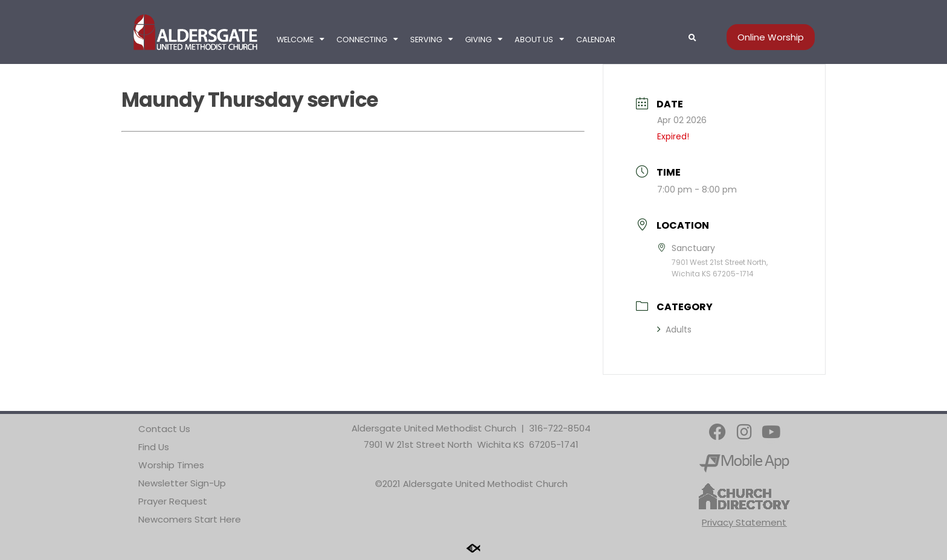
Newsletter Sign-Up (182, 483)
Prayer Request (173, 501)
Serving (432, 40)
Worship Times (171, 465)
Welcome (300, 40)
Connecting (367, 40)
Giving (484, 40)
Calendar (596, 40)
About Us (539, 40)
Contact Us (164, 429)
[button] (692, 38)
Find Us (154, 447)
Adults (674, 329)
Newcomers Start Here (190, 519)
